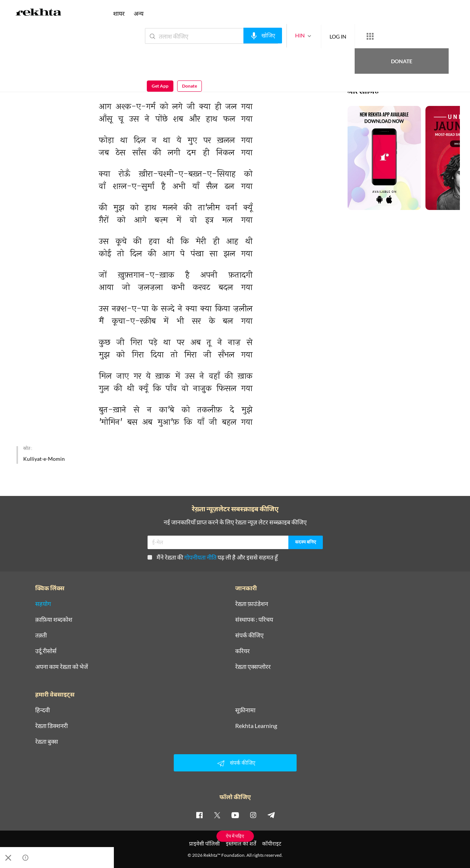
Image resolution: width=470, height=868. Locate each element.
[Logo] (39, 13)
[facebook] (199, 815)
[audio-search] (235, 36)
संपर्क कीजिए (249, 635)
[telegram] (271, 815)
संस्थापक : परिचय (254, 619)
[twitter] (217, 815)
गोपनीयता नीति (200, 557)
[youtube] (235, 815)
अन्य (139, 13)
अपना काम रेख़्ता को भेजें (62, 667)
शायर (119, 13)
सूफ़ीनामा (245, 710)
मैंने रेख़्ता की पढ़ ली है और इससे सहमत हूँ (213, 557)
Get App (422, 36)
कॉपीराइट (272, 843)
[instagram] (253, 815)
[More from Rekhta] (343, 36)
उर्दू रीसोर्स (46, 651)
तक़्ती (41, 635)
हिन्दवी (43, 710)
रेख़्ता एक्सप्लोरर (253, 667)
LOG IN (311, 36)
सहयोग (43, 604)
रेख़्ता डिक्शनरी (51, 726)
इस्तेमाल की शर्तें (241, 843)
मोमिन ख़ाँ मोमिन (32, 52)
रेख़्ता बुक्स (47, 741)
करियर (242, 651)
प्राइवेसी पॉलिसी (204, 843)
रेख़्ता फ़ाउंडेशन (252, 604)
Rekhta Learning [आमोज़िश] (256, 726)
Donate (382, 36)
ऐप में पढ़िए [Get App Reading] (235, 836)
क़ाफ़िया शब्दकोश (54, 619)
